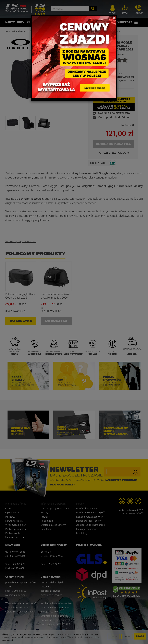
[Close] (114, 18)
